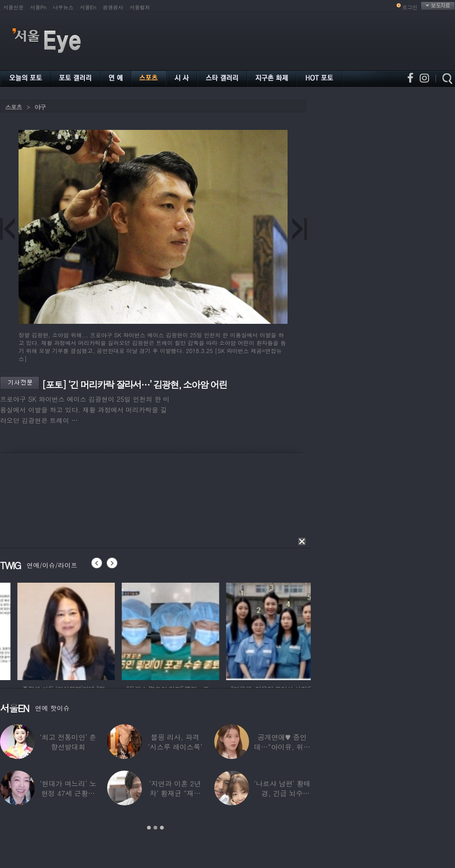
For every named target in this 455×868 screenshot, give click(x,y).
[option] (122, 630)
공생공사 (113, 7)
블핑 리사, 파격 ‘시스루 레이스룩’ (175, 742)
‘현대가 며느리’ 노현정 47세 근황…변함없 (68, 793)
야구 (40, 107)
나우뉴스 (63, 7)
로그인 (410, 7)
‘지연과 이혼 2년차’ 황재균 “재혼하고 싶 (175, 793)
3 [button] (162, 828)
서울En (88, 7)
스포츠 (13, 107)
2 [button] (155, 828)
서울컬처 (140, 7)
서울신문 (13, 7)
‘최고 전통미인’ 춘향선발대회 (68, 742)
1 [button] (149, 828)
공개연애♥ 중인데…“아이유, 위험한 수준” (282, 747)
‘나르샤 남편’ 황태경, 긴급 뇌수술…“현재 (282, 793)
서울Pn (38, 7)
